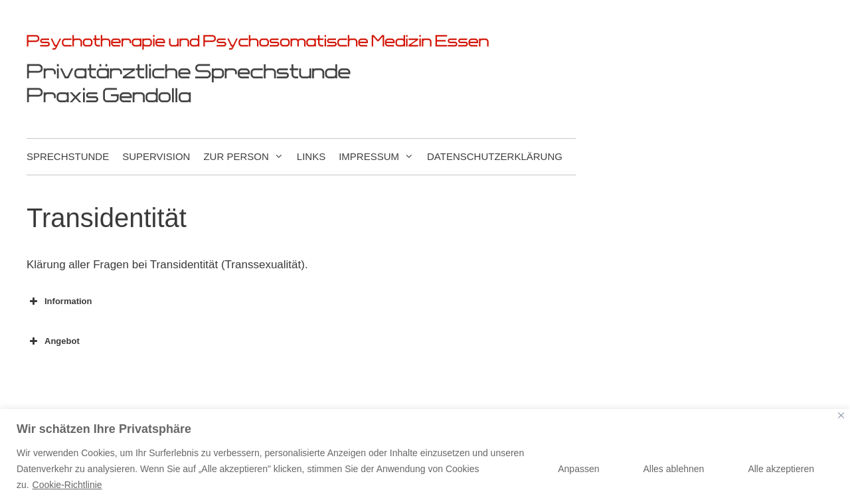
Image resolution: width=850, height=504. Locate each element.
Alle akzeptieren (781, 469)
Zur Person (250, 157)
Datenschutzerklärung (495, 156)
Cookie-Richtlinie (67, 485)
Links (311, 156)
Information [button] (59, 301)
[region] (425, 457)
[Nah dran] (841, 415)
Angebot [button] (53, 341)
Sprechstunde (68, 156)
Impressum (383, 157)
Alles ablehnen (674, 469)
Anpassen (578, 469)
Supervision (156, 156)
